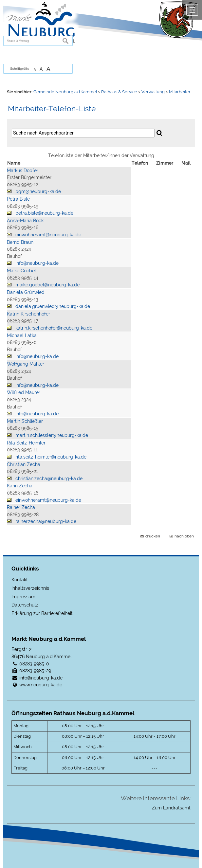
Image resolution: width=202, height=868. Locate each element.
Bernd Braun (20, 242)
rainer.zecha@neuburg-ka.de (46, 521)
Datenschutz (25, 605)
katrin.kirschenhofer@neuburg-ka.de (54, 328)
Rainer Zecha (21, 507)
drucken (153, 536)
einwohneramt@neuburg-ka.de (48, 235)
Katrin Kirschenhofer (28, 314)
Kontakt (20, 579)
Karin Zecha (20, 486)
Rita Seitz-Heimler (26, 443)
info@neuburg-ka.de (37, 263)
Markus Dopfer (23, 170)
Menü (192, 10)
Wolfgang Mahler (26, 364)
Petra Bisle (18, 199)
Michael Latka (22, 335)
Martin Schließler (25, 421)
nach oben (184, 536)
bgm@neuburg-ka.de (38, 191)
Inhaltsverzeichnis (30, 588)
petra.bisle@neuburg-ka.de (44, 213)
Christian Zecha (24, 464)
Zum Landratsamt (171, 808)
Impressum (23, 597)
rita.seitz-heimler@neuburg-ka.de (51, 457)
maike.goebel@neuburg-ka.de (47, 285)
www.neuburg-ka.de (41, 685)
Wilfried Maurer (24, 392)
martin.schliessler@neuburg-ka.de (52, 435)
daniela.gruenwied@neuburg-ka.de (53, 306)
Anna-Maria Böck (25, 220)
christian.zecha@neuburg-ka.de (49, 478)
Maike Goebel (21, 271)
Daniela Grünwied (26, 292)
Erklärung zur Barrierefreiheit (42, 613)
